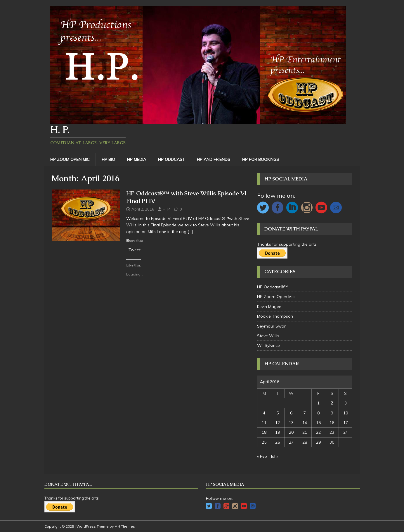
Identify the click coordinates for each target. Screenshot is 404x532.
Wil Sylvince (268, 345)
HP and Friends (214, 159)
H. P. (167, 209)
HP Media (137, 159)
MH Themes (125, 526)
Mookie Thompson (275, 316)
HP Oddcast (171, 159)
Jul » (274, 456)
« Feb (262, 456)
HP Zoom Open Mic (70, 159)
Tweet (135, 249)
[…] (190, 232)
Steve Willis (268, 336)
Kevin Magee (269, 307)
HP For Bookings (261, 159)
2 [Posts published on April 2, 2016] (332, 403)
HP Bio (108, 159)
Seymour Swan (272, 326)
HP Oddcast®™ (272, 287)
